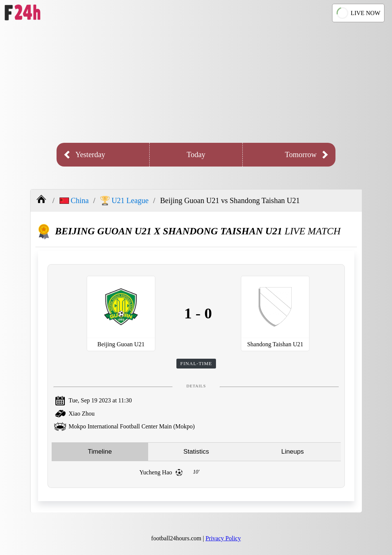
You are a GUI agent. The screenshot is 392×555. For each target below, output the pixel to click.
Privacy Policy (223, 538)
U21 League (124, 201)
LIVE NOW (358, 13)
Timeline (100, 452)
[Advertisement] (196, 83)
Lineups (292, 452)
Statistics (196, 452)
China (74, 200)
